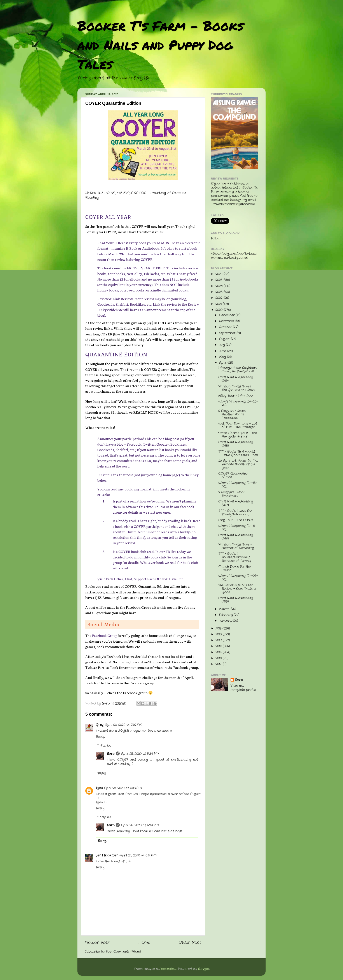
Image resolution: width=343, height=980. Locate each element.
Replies (106, 746)
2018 (219, 634)
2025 (220, 280)
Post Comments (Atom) (123, 952)
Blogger (204, 969)
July (222, 345)
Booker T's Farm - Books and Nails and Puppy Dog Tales (160, 45)
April (223, 363)
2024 (220, 286)
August (225, 339)
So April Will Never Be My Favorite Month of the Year (238, 464)
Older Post (190, 943)
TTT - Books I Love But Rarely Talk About (235, 513)
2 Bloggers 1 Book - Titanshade (233, 494)
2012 (219, 664)
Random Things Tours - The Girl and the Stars (237, 388)
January (226, 621)
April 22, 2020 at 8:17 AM (138, 855)
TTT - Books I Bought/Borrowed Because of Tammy (234, 557)
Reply (100, 737)
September (228, 333)
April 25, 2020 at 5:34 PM (140, 754)
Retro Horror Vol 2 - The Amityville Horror (238, 435)
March (225, 609)
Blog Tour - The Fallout (236, 520)
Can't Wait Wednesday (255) (236, 600)
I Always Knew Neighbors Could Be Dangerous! (238, 370)
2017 (219, 640)
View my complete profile (243, 688)
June (223, 351)
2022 (220, 298)
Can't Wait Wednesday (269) (236, 379)
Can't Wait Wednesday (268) (236, 444)
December (227, 315)
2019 (219, 629)
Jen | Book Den (107, 855)
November (227, 321)
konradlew (169, 969)
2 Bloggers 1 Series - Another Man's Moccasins (234, 414)
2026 (220, 274)
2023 (220, 292)
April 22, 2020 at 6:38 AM (123, 788)
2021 (219, 304)
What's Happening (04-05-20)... (238, 578)
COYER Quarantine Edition (233, 475)
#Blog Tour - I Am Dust (236, 396)
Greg (100, 725)
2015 (219, 652)
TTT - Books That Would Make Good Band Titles (238, 453)
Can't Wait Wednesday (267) (236, 503)
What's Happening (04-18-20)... (238, 485)
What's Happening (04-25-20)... (238, 403)
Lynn (99, 788)
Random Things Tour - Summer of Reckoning (236, 546)
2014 (219, 658)
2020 (220, 310)
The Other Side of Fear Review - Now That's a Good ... (237, 589)
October (226, 327)
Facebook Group (105, 635)
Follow (216, 238)
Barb (111, 754)
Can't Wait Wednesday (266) (236, 537)
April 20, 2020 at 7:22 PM (124, 725)
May (223, 357)
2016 (219, 646)
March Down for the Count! (234, 568)
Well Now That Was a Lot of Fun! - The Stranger (238, 425)
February (226, 615)
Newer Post (97, 943)
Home (144, 943)
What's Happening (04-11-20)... (237, 528)
